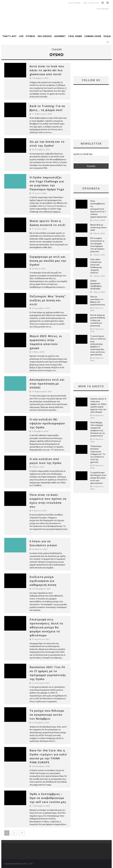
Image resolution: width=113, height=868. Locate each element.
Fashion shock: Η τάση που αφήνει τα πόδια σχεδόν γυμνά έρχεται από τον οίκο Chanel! (98, 405)
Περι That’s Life (91, 3)
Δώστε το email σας (83, 154)
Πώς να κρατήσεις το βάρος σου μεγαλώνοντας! (98, 301)
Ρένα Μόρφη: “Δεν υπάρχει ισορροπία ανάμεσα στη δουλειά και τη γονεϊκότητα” (97, 429)
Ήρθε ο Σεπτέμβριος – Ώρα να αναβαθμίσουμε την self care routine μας (48, 798)
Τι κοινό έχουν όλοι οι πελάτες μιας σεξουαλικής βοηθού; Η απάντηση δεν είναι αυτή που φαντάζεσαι (98, 345)
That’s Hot (10, 36)
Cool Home (75, 36)
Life (21, 36)
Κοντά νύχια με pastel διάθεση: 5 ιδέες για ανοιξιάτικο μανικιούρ (98, 320)
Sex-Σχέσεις (45, 36)
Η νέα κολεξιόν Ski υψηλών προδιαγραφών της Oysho (47, 423)
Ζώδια (107, 36)
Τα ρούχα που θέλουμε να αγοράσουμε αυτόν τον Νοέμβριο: (47, 715)
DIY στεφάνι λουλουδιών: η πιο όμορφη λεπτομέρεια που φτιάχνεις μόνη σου (97, 245)
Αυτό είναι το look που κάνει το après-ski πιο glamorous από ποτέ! (47, 70)
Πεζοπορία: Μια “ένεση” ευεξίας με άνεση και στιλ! (48, 300)
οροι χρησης (74, 3)
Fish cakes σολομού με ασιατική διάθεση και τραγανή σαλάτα (96, 266)
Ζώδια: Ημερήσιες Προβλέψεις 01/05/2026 (96, 285)
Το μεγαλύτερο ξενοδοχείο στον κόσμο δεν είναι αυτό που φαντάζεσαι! (98, 478)
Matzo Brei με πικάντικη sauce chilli (98, 227)
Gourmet (60, 36)
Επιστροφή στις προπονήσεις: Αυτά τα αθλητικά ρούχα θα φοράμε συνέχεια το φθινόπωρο (46, 627)
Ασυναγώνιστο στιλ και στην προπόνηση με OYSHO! (47, 384)
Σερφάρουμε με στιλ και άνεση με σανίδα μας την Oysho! (48, 261)
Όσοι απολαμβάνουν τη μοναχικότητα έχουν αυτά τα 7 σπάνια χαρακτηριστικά (98, 209)
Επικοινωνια (103, 9)
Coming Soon (93, 36)
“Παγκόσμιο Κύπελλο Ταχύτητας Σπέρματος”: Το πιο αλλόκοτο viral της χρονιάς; (98, 454)
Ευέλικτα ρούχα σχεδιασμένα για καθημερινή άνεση (43, 581)
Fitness (31, 36)
